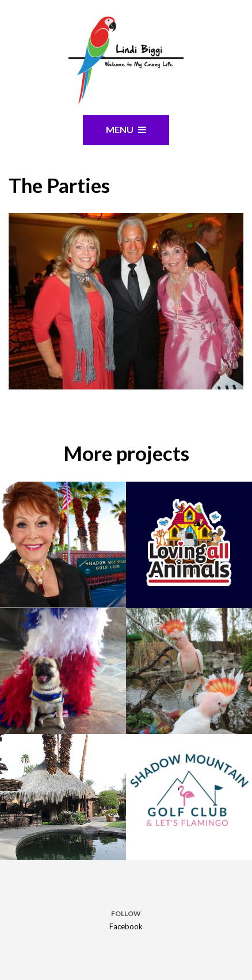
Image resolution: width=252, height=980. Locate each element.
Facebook (126, 926)
